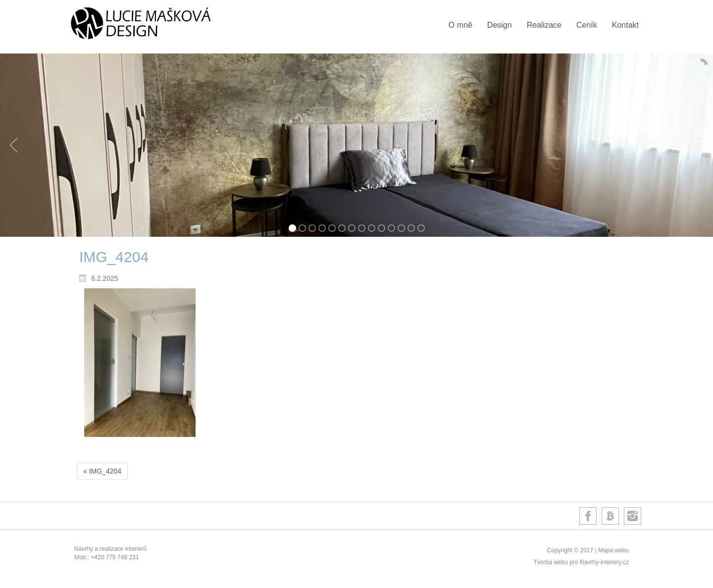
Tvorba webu (550, 562)
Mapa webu (613, 550)
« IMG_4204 (102, 471)
